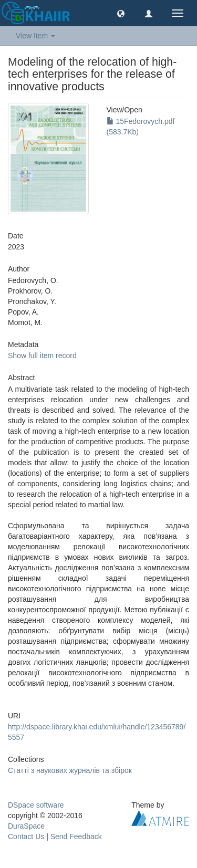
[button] (121, 13)
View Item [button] (35, 36)
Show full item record (42, 355)
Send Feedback (76, 836)
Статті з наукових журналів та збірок (70, 770)
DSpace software (36, 805)
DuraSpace (26, 826)
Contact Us (26, 836)
